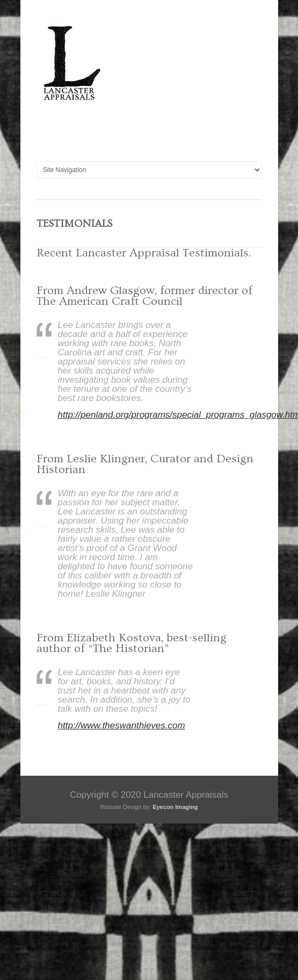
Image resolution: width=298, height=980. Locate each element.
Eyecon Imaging (175, 807)
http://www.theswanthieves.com (122, 725)
